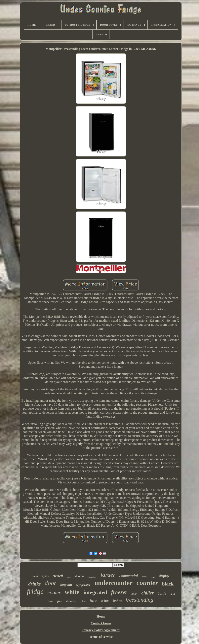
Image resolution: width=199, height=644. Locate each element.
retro (153, 577)
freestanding (139, 600)
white (72, 592)
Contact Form (101, 623)
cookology (92, 577)
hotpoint (66, 585)
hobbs (117, 601)
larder (108, 575)
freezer (119, 592)
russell (58, 576)
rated (35, 576)
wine (105, 600)
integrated (95, 592)
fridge (35, 592)
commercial (129, 576)
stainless (71, 601)
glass (45, 576)
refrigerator (83, 585)
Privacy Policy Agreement (101, 630)
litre (93, 600)
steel (173, 594)
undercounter (113, 583)
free (60, 601)
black (168, 584)
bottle (162, 593)
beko (134, 594)
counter (147, 583)
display (164, 576)
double (79, 576)
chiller (148, 593)
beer (51, 601)
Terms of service (101, 637)
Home (101, 616)
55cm (144, 577)
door (51, 583)
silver (83, 601)
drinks (35, 584)
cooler (54, 593)
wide (69, 577)
